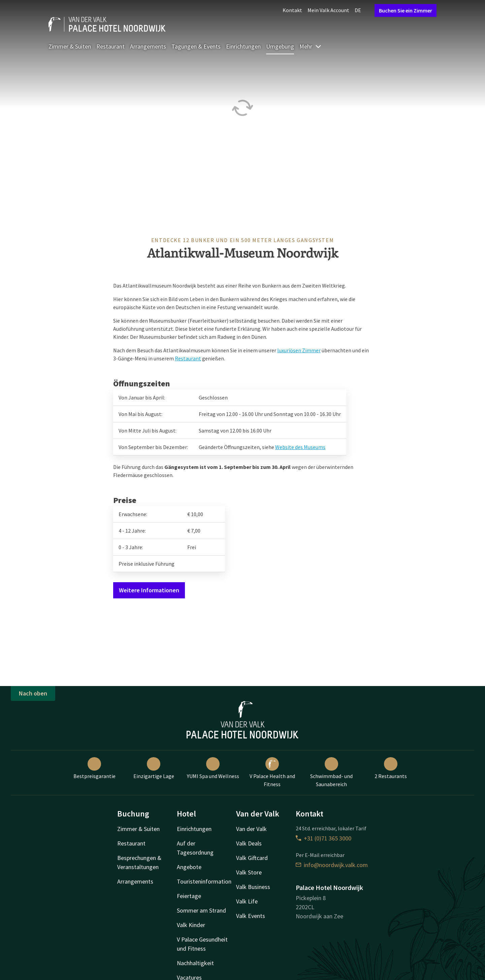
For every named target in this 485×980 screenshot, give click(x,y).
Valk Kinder (191, 925)
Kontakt (292, 10)
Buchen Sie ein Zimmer (406, 10)
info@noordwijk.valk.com (332, 865)
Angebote (189, 867)
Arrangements (148, 46)
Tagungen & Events (196, 46)
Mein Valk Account (328, 10)
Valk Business (253, 887)
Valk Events (251, 916)
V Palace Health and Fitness (272, 772)
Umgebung (280, 46)
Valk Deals (249, 843)
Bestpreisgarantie (94, 768)
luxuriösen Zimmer (299, 350)
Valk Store (249, 872)
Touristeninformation (204, 881)
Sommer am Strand (201, 910)
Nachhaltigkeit (195, 963)
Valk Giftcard (252, 858)
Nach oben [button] (33, 693)
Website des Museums (300, 447)
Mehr (311, 46)
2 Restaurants (391, 768)
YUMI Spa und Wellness (213, 768)
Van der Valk (251, 829)
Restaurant (110, 46)
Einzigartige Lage (154, 768)
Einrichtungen (243, 46)
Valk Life (247, 901)
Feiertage (189, 896)
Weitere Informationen (149, 590)
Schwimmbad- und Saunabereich (331, 772)
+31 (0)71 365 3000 (324, 838)
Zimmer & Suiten (70, 46)
